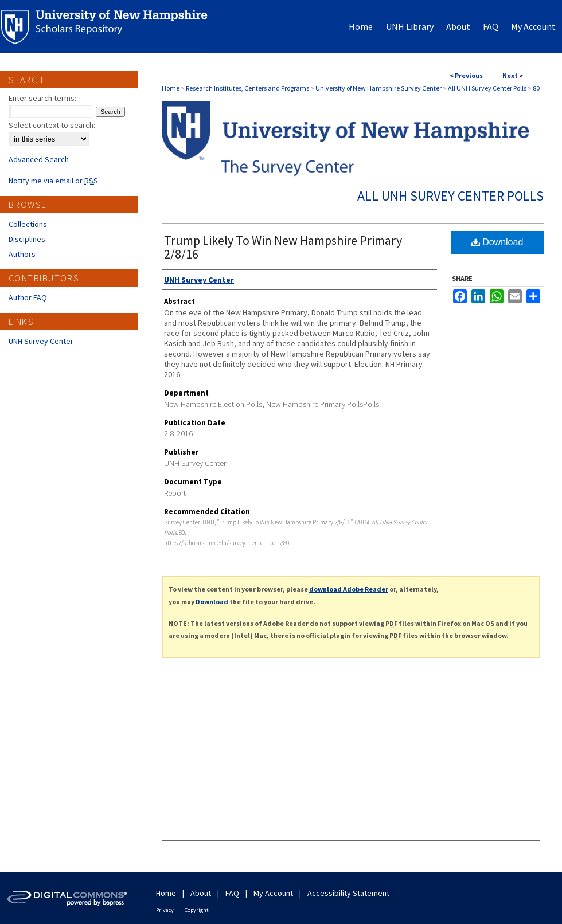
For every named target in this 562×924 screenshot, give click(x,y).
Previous (469, 75)
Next (510, 75)
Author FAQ (28, 297)
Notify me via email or (53, 181)
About (201, 893)
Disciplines (27, 239)
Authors (22, 254)
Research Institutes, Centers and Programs (247, 88)
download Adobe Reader (349, 589)
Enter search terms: (42, 98)
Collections (28, 224)
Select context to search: (52, 125)
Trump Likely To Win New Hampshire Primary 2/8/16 (283, 247)
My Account (273, 893)
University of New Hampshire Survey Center (378, 88)
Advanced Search (39, 159)
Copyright (197, 910)
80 (536, 88)
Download (497, 242)
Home (171, 88)
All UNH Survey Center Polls (487, 88)
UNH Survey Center (41, 341)
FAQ (232, 893)
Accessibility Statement (348, 893)
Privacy (165, 910)
